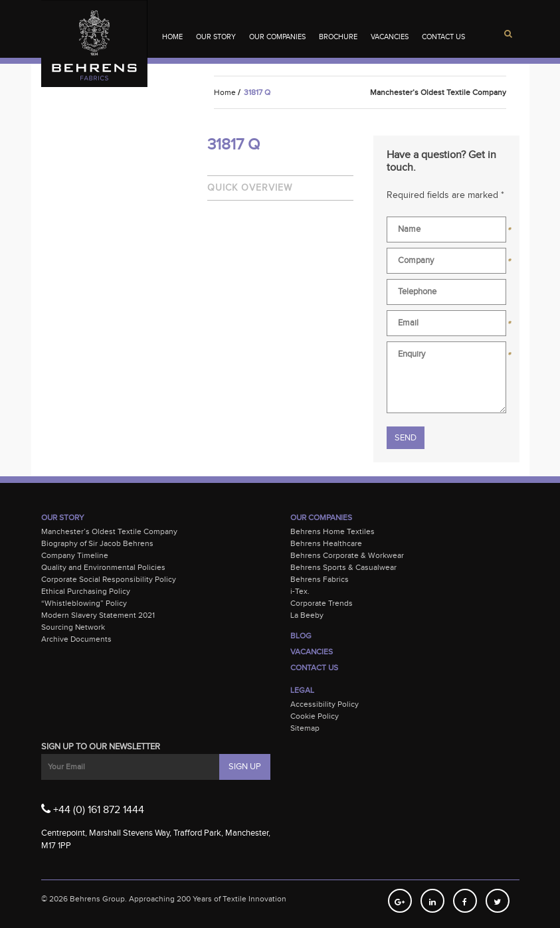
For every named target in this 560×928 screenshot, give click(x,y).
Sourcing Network (73, 627)
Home (172, 37)
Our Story (216, 37)
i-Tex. (300, 591)
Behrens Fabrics (320, 579)
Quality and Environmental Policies (103, 567)
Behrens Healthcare (326, 543)
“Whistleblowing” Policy (84, 603)
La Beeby (307, 615)
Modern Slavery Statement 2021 (98, 615)
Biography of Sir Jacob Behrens (97, 543)
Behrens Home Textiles (332, 531)
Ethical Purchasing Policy (86, 591)
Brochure (338, 37)
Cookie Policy (315, 716)
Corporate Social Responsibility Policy (109, 579)
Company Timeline (75, 555)
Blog (301, 636)
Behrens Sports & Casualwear (343, 567)
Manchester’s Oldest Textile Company (109, 531)
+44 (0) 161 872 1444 (93, 809)
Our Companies (277, 37)
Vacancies (390, 37)
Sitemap (305, 728)
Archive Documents (76, 639)
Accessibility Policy (325, 704)
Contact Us (443, 37)
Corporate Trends (322, 603)
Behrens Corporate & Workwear (347, 555)
